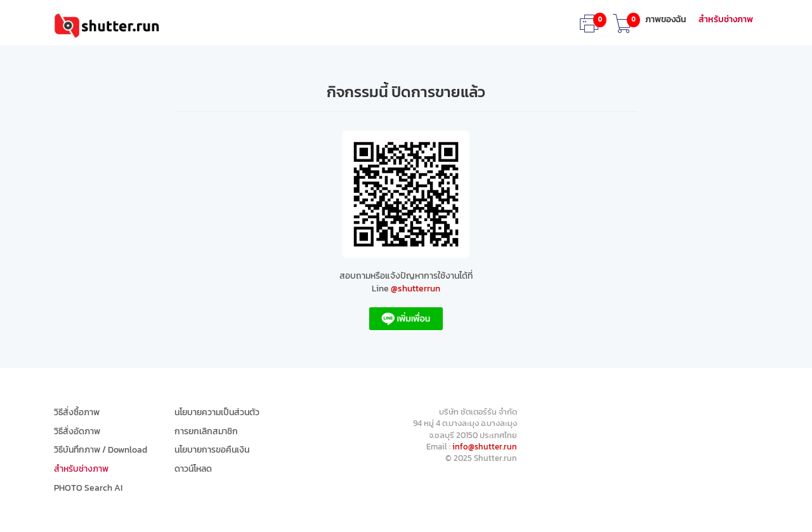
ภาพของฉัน (666, 20)
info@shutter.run (485, 447)
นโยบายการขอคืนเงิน (212, 450)
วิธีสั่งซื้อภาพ (77, 413)
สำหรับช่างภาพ (726, 20)
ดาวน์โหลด (193, 469)
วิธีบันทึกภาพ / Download (101, 450)
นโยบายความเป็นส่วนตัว (217, 413)
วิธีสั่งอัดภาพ (77, 432)
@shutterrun (416, 289)
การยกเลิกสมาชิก (206, 432)
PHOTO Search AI (88, 488)
